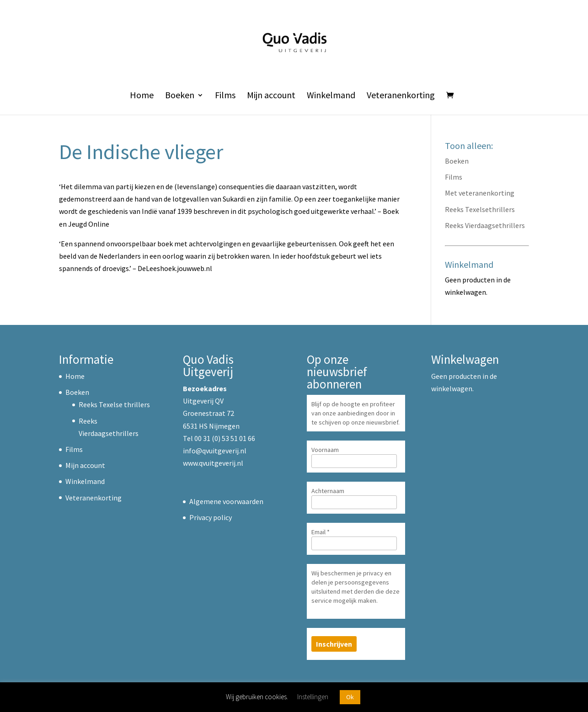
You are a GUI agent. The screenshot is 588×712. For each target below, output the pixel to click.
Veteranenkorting (401, 96)
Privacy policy (211, 517)
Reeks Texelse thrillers (114, 404)
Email (321, 532)
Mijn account (271, 96)
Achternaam (328, 491)
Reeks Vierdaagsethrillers (485, 225)
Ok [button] (350, 697)
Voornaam (325, 450)
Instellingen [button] (313, 697)
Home (142, 96)
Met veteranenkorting (480, 193)
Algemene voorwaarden (226, 501)
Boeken (180, 96)
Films (225, 96)
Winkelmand (331, 96)
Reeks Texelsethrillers (480, 209)
